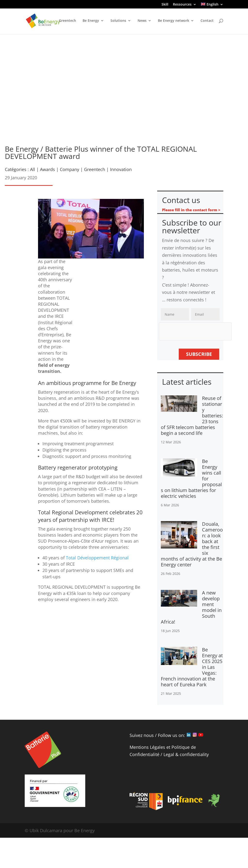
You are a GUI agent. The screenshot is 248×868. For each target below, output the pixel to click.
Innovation (121, 169)
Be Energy (91, 21)
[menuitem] (212, 6)
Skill (165, 5)
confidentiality (194, 754)
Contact (207, 21)
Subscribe (199, 354)
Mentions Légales (147, 747)
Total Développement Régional (97, 558)
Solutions (118, 21)
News (142, 21)
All (33, 169)
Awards (47, 169)
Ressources (182, 5)
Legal (169, 754)
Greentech (67, 21)
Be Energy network (174, 21)
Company (70, 169)
